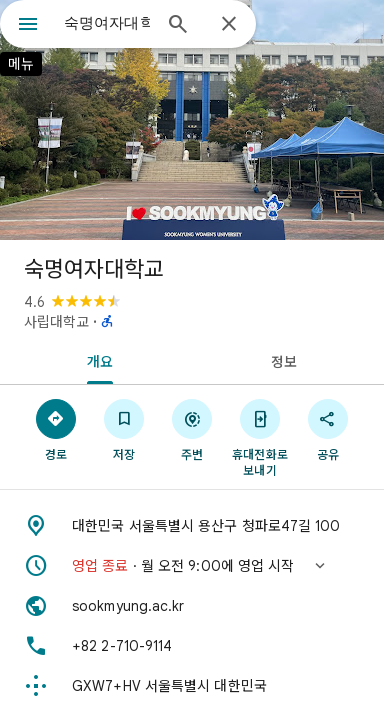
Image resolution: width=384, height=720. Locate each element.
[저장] (124, 429)
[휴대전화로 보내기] (260, 437)
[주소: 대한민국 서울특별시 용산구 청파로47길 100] (192, 526)
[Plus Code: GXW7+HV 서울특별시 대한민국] (192, 686)
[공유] (328, 429)
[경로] (56, 429)
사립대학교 (56, 322)
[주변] (192, 429)
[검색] (178, 26)
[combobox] (107, 23)
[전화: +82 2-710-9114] (192, 646)
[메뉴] (28, 26)
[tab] (96, 360)
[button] (192, 566)
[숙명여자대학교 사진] (192, 120)
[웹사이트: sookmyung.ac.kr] (192, 606)
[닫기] (229, 25)
